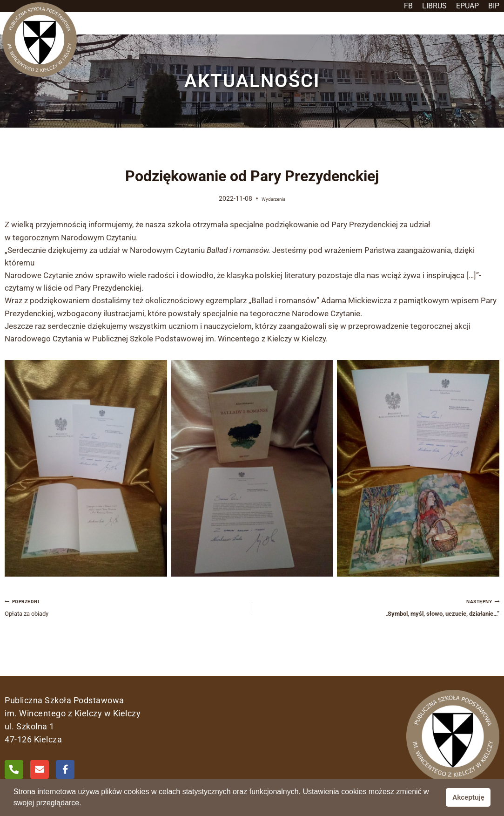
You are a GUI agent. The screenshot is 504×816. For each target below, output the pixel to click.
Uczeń (244, 30)
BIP (494, 6)
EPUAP (467, 6)
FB (408, 6)
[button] (205, 30)
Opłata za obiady (124, 623)
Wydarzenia (273, 211)
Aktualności (291, 30)
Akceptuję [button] (468, 797)
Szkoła (205, 30)
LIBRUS (434, 6)
